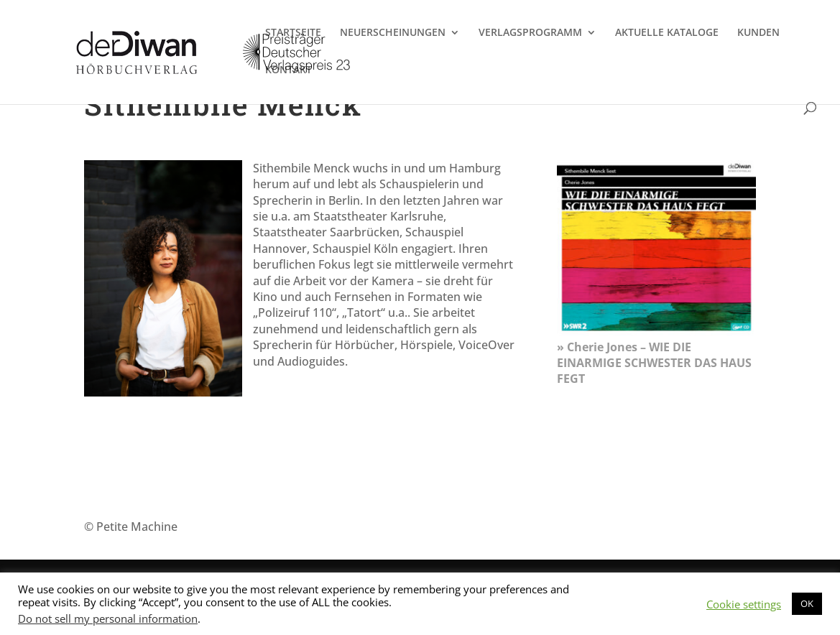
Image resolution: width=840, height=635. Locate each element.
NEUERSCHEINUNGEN (393, 33)
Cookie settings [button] (744, 604)
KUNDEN (758, 33)
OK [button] (807, 603)
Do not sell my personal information (108, 618)
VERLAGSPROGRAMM (530, 33)
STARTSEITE (293, 33)
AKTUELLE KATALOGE (667, 33)
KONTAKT (289, 70)
